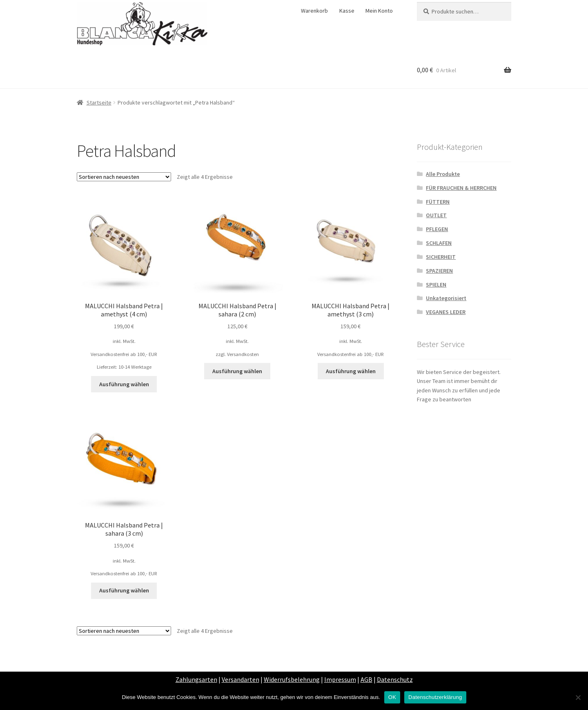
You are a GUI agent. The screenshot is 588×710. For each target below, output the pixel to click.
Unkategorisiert (446, 298)
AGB (366, 679)
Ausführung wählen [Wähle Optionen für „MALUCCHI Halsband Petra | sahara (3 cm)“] (124, 590)
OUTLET (436, 215)
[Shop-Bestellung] (124, 177)
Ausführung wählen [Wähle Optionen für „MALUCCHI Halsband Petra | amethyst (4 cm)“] (124, 384)
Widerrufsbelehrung (292, 679)
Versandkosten (243, 354)
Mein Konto (379, 11)
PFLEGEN (437, 229)
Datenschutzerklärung (435, 697)
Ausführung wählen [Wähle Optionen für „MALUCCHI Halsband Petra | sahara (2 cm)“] (237, 371)
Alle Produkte (443, 174)
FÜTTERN (438, 202)
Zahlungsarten (196, 679)
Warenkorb (314, 11)
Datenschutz (395, 679)
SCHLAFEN (439, 243)
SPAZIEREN (439, 271)
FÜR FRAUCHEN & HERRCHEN (461, 188)
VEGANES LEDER (446, 312)
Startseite (99, 102)
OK (392, 697)
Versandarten (241, 679)
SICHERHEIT (441, 257)
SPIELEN (436, 285)
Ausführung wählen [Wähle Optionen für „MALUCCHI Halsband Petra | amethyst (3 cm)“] (351, 371)
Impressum (340, 679)
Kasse (347, 11)
